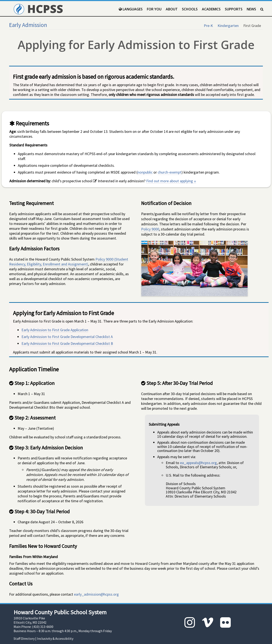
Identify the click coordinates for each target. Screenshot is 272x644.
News (251, 9)
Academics (211, 9)
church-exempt (170, 172)
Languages (131, 9)
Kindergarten (228, 26)
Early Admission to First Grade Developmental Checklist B (67, 343)
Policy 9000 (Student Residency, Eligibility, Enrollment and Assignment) (69, 262)
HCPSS (38, 9)
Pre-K (208, 26)
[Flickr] (225, 622)
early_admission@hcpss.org (96, 594)
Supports (234, 9)
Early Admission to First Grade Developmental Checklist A (67, 337)
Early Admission (28, 25)
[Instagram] (190, 622)
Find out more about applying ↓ (171, 181)
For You (154, 9)
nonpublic (145, 172)
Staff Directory (24, 638)
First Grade (252, 26)
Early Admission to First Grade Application (55, 330)
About (172, 9)
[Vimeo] (208, 622)
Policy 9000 (150, 229)
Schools (190, 9)
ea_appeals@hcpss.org (198, 463)
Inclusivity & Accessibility (55, 638)
